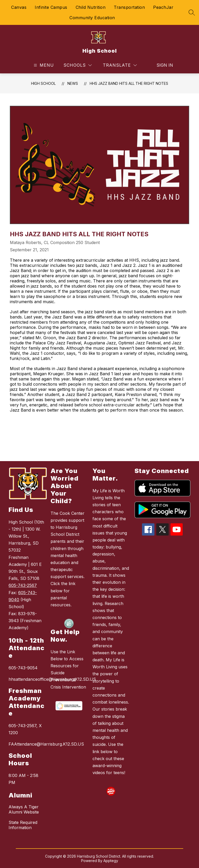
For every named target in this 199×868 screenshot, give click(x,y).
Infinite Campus (51, 7)
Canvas (19, 7)
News (73, 83)
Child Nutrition (91, 7)
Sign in (162, 65)
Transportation (129, 7)
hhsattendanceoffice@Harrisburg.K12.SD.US (27, 679)
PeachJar (163, 7)
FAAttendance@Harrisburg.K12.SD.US (27, 744)
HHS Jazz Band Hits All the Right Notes (129, 83)
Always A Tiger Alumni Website (24, 809)
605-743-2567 (23, 585)
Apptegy (111, 861)
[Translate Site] (120, 65)
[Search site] (192, 12)
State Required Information (23, 825)
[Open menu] (43, 65)
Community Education (92, 18)
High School (43, 83)
